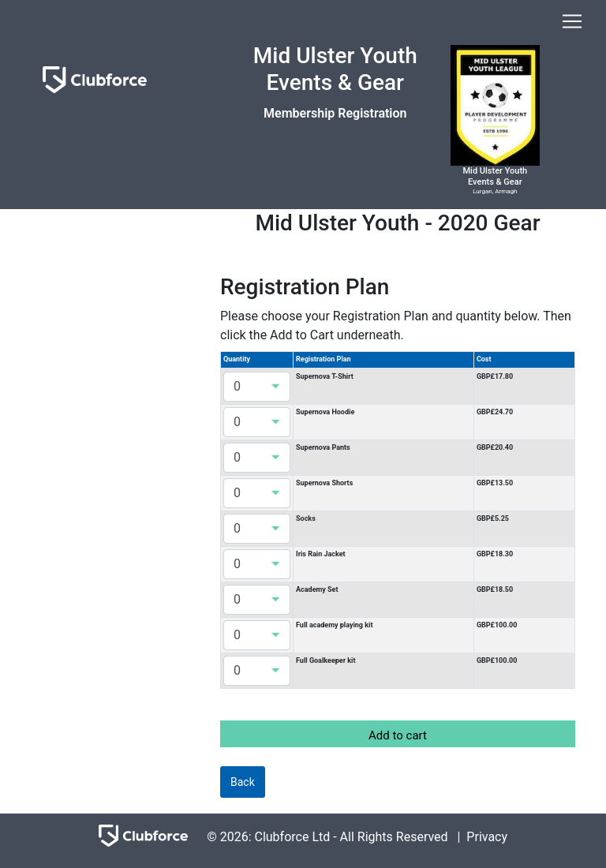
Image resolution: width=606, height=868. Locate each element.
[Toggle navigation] (572, 21)
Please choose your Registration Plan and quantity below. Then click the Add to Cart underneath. (396, 325)
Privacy (487, 836)
